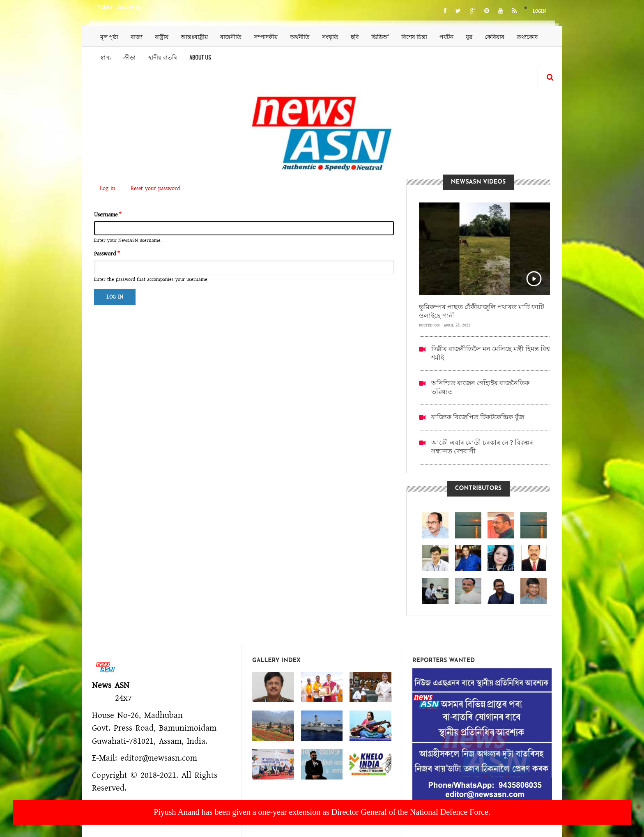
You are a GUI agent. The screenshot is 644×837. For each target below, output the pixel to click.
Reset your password (155, 189)
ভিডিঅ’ (380, 36)
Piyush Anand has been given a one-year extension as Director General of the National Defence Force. (322, 812)
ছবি (355, 36)
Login (539, 11)
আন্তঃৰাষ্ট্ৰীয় (194, 36)
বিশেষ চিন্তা (414, 36)
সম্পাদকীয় (266, 36)
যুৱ (469, 36)
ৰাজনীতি (231, 36)
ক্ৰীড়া (129, 57)
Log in (110, 189)
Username (106, 215)
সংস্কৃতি (330, 36)
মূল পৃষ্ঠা (109, 36)
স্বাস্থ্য (106, 57)
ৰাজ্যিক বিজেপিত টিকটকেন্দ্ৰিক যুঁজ (478, 417)
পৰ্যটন (446, 36)
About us (200, 57)
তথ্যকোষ (527, 36)
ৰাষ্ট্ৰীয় (162, 36)
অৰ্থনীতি (300, 36)
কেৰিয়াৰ (494, 36)
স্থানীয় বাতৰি (162, 57)
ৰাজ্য (137, 36)
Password (105, 254)
